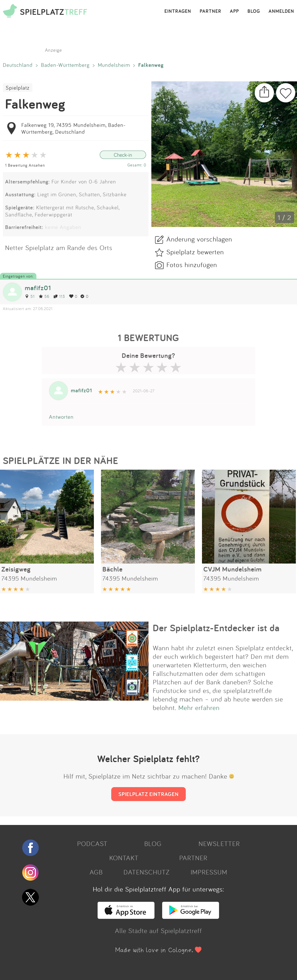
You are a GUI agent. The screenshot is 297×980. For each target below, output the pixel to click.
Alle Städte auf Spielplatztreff (158, 931)
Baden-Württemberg (65, 65)
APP (234, 11)
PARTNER (211, 11)
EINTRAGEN (178, 11)
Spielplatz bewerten (195, 252)
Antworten (61, 417)
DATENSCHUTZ (147, 872)
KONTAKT (124, 858)
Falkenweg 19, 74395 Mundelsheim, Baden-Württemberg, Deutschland (74, 128)
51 (30, 296)
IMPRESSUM (209, 872)
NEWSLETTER (219, 843)
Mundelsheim (114, 65)
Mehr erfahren (199, 707)
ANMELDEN (281, 11)
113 (59, 296)
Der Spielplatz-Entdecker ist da (216, 628)
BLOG (254, 11)
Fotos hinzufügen (192, 265)
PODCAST (92, 843)
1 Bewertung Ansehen (25, 165)
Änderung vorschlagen (199, 239)
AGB (96, 872)
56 (44, 296)
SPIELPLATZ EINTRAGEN (148, 794)
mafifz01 (38, 288)
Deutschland (18, 65)
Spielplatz (18, 88)
